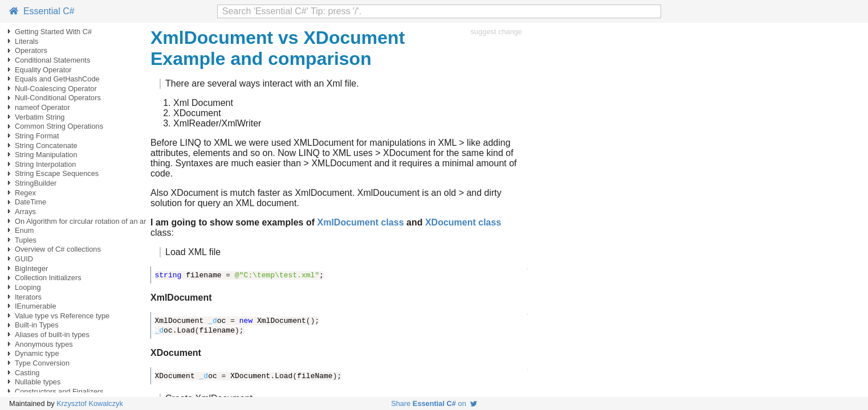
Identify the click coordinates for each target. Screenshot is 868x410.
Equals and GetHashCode (57, 79)
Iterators (28, 297)
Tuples (26, 240)
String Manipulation (46, 155)
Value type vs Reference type (62, 316)
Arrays (25, 212)
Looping (28, 287)
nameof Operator (42, 107)
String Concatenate (46, 145)
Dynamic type (37, 353)
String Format (37, 136)
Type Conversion (42, 363)
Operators (31, 50)
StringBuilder (36, 183)
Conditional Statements (52, 60)
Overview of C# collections (58, 249)
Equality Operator (43, 70)
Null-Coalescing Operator (56, 89)
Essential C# (42, 11)
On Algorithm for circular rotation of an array (85, 221)
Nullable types (38, 382)
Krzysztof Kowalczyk (90, 403)
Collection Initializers (48, 278)
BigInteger (31, 268)
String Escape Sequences (57, 173)
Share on (434, 403)
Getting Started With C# (53, 32)
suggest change (496, 32)
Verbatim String (40, 117)
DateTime (30, 202)
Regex (25, 193)
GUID (24, 259)
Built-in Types (37, 325)
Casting (27, 373)
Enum (24, 230)
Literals (27, 41)
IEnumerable (36, 306)
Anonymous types (44, 344)
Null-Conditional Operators (58, 98)
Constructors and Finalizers (59, 391)
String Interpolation (45, 164)
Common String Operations (59, 126)
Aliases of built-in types (52, 335)
